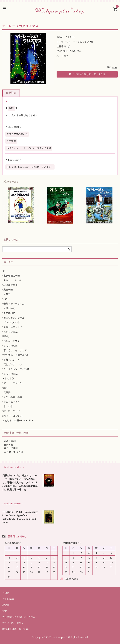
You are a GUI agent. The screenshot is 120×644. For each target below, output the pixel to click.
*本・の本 (8, 407)
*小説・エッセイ (11, 402)
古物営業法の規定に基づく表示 (19, 617)
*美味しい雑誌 (10, 332)
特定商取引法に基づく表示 (16, 629)
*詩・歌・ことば (11, 411)
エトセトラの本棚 (13, 452)
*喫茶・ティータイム (13, 304)
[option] (28, 59)
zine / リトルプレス (12, 416)
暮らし (6, 336)
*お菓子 (6, 294)
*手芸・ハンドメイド (13, 360)
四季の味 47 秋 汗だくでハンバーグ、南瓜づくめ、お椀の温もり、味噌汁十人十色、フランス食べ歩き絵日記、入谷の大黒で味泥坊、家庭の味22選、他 (20, 483)
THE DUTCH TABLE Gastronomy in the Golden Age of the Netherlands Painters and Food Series (20, 517)
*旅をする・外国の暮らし (16, 355)
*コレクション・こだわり (16, 369)
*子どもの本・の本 (12, 397)
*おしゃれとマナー (12, 341)
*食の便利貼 (9, 313)
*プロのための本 (11, 322)
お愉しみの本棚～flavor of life (18, 421)
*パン (5, 299)
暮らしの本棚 (11, 448)
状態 (11, 108)
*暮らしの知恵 (10, 346)
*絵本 (5, 388)
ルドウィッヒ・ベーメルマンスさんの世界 (29, 148)
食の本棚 (9, 445)
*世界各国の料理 (11, 276)
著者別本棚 (10, 441)
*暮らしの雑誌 (10, 374)
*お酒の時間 (9, 308)
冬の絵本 (11, 141)
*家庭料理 (8, 290)
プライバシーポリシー (14, 623)
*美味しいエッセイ (12, 327)
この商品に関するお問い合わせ (87, 74)
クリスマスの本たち (17, 134)
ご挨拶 (6, 593)
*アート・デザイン (12, 383)
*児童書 (6, 393)
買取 (5, 611)
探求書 (6, 605)
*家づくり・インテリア (15, 350)
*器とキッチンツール (13, 318)
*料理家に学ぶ (10, 285)
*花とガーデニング (12, 364)
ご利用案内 (8, 599)
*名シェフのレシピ (12, 280)
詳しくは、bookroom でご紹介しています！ (30, 167)
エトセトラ (8, 379)
